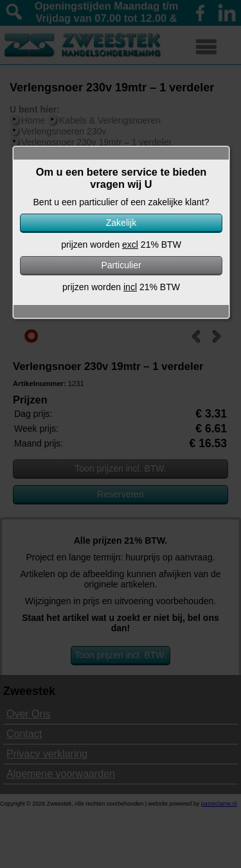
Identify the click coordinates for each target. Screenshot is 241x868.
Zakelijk (121, 223)
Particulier (121, 265)
